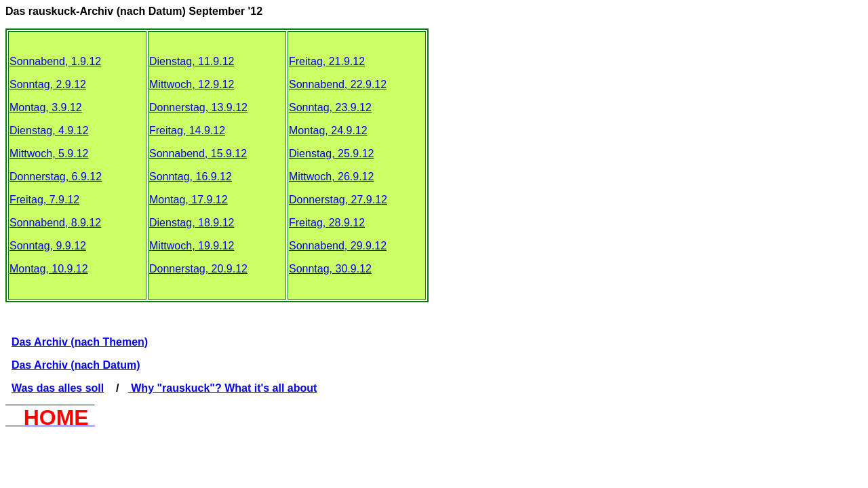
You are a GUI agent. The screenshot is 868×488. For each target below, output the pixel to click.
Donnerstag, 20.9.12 (198, 269)
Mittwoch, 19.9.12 (192, 246)
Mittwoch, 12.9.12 (192, 84)
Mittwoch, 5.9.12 (49, 154)
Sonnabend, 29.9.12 (338, 246)
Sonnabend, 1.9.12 (55, 61)
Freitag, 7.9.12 (44, 200)
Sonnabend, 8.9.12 (55, 223)
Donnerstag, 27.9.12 (338, 200)
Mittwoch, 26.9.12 (331, 177)
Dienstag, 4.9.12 (49, 130)
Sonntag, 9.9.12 (48, 246)
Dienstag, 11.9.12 (192, 61)
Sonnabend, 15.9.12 (198, 154)
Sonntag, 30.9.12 (330, 269)
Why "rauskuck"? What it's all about (223, 388)
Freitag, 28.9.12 (327, 223)
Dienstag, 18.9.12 (192, 223)
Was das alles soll (58, 388)
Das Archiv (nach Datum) (76, 365)
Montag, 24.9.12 (328, 130)
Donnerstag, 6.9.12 (56, 177)
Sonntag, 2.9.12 (48, 84)
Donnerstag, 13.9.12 (198, 107)
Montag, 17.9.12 (189, 200)
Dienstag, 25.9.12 (331, 154)
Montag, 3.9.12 (46, 107)
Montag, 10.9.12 (49, 269)
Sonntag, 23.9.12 (330, 107)
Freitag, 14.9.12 (187, 130)
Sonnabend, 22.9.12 (338, 84)
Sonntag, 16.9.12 (191, 177)
